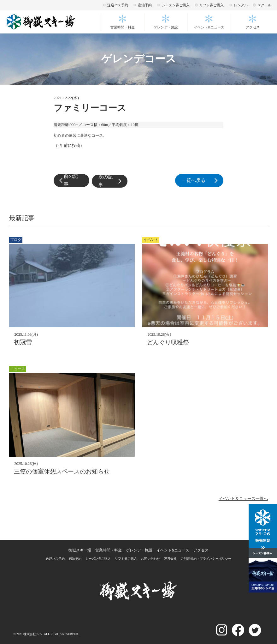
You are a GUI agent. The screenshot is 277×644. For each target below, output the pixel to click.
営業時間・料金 (123, 27)
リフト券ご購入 (212, 5)
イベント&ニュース (209, 27)
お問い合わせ (150, 559)
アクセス (253, 27)
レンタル (241, 5)
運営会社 (170, 559)
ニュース (18, 369)
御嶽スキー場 (80, 550)
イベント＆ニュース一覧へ (243, 499)
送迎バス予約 (118, 5)
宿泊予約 (145, 5)
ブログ (16, 240)
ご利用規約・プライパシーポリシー (206, 559)
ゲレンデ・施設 (166, 27)
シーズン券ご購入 (176, 5)
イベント (151, 240)
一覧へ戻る (198, 181)
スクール (264, 5)
